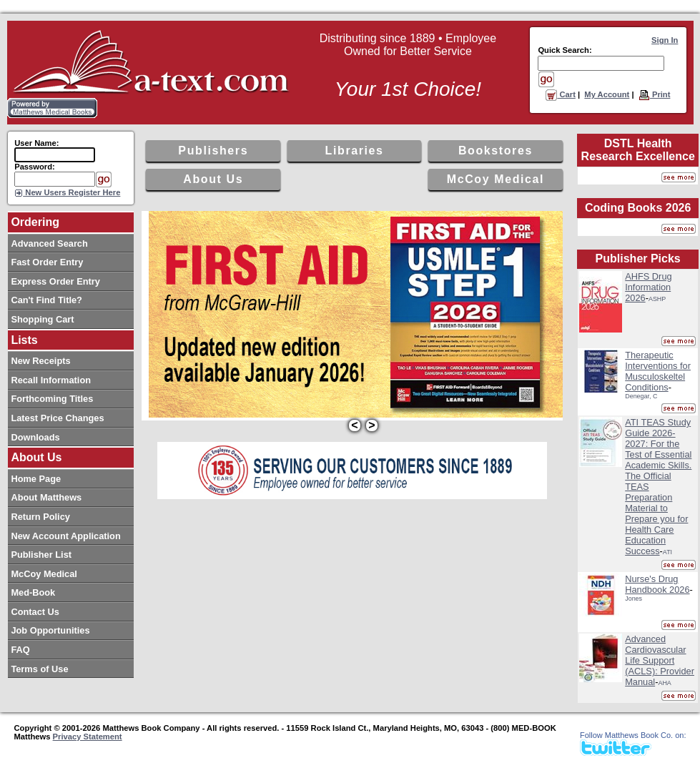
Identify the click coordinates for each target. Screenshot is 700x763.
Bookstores (496, 151)
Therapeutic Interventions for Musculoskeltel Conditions (658, 371)
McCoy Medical (496, 179)
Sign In (665, 40)
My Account (607, 94)
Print (655, 94)
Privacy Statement (88, 737)
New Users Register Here (72, 192)
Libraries (355, 151)
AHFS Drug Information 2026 (648, 287)
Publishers (213, 151)
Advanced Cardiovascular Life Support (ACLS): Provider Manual (660, 660)
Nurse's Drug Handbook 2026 (657, 584)
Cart (561, 94)
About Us (213, 179)
